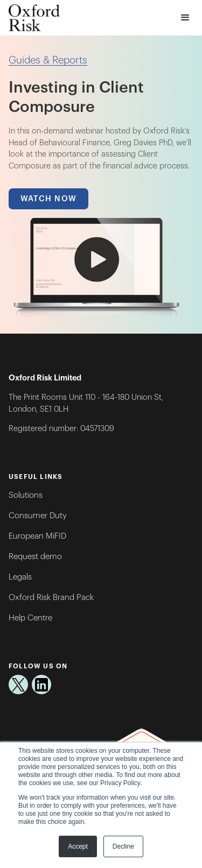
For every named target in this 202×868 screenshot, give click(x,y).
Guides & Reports (48, 60)
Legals (20, 577)
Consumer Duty (38, 516)
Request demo (35, 557)
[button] (185, 18)
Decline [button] (123, 846)
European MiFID (37, 536)
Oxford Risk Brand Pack (51, 598)
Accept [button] (78, 846)
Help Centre (30, 618)
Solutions (26, 495)
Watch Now (49, 199)
